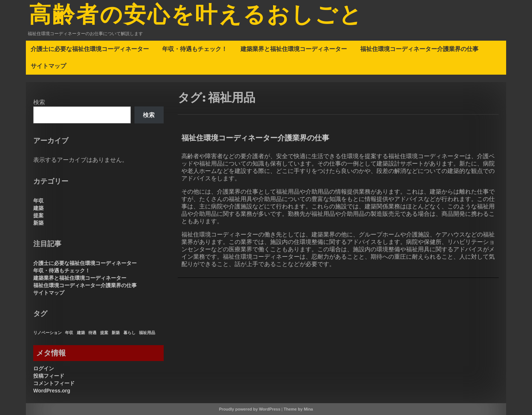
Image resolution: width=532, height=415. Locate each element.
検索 (39, 102)
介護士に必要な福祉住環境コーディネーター (90, 49)
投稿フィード (49, 376)
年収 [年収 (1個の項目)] (69, 333)
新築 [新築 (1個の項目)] (116, 333)
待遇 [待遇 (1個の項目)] (92, 333)
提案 (38, 215)
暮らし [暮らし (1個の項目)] (129, 333)
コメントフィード (54, 383)
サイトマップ (48, 66)
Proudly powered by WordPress (250, 409)
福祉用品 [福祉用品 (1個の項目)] (147, 333)
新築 (38, 223)
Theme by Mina (298, 409)
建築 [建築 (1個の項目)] (81, 333)
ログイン (44, 368)
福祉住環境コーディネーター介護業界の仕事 (419, 49)
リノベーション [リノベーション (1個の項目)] (47, 333)
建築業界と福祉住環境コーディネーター (294, 49)
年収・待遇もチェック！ (195, 49)
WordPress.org (52, 391)
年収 (38, 201)
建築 (38, 208)
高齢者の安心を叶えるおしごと (196, 16)
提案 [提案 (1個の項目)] (104, 333)
